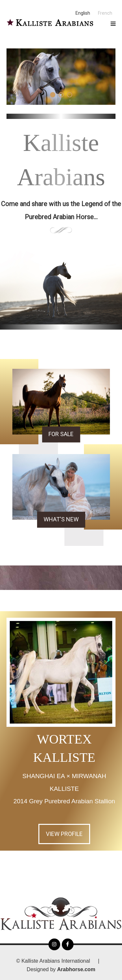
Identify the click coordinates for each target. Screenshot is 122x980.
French (105, 13)
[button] (53, 95)
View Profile (64, 834)
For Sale (61, 434)
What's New (61, 519)
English (83, 13)
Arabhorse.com (76, 969)
